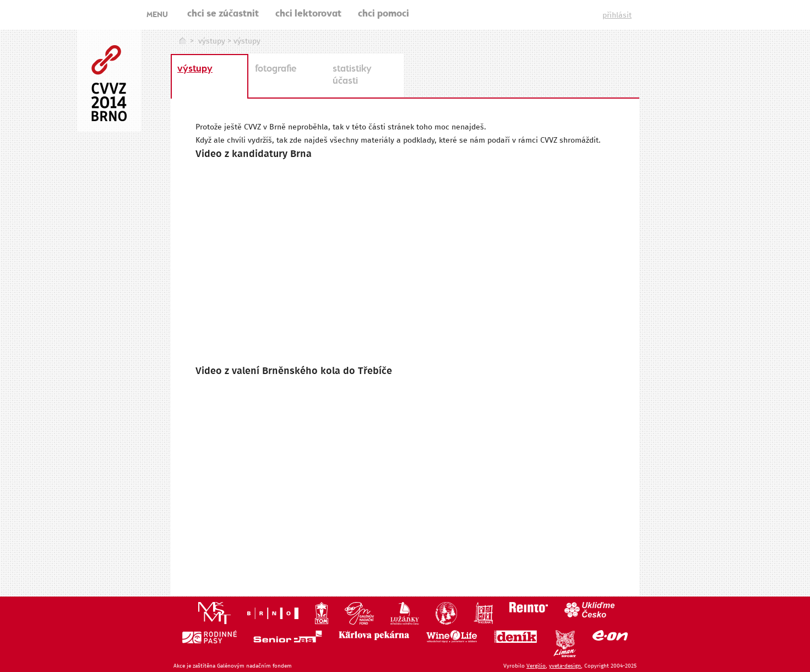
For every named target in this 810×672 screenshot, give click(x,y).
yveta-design (565, 666)
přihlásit (617, 15)
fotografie (276, 69)
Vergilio (536, 666)
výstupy (212, 41)
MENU (157, 15)
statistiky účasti (352, 75)
